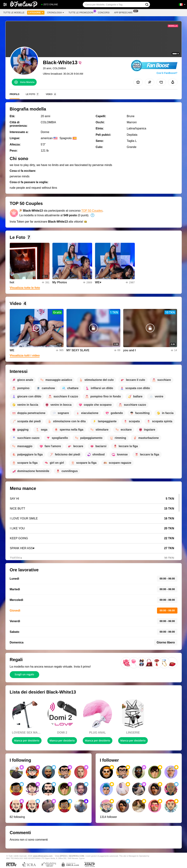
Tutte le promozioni (82, 12)
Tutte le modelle (14, 13)
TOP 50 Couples (92, 211)
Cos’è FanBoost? (167, 73)
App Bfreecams (124, 12)
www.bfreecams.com (43, 856)
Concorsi (104, 13)
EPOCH (63, 856)
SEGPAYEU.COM (76, 856)
